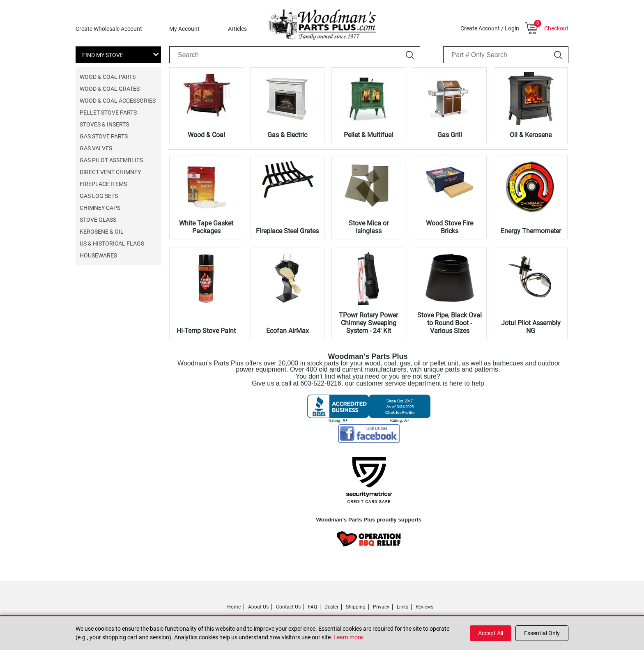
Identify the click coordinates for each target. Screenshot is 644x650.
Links (402, 607)
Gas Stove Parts (104, 136)
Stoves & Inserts (104, 124)
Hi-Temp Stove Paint (206, 331)
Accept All (491, 633)
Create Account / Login (490, 28)
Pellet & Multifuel (368, 135)
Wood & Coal (206, 135)
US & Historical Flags (112, 243)
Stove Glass (98, 220)
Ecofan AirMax (287, 331)
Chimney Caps (100, 208)
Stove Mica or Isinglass (369, 227)
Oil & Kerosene (531, 135)
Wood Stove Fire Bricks (450, 227)
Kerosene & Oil (102, 232)
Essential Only (542, 633)
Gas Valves (96, 148)
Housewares (98, 255)
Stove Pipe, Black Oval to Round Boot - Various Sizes (450, 323)
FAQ (313, 607)
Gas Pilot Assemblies (111, 160)
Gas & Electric (287, 135)
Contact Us (288, 607)
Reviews (424, 607)
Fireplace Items (103, 184)
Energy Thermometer (531, 231)
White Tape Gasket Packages (206, 227)
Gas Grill (450, 135)
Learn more (348, 637)
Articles (237, 29)
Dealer (331, 607)
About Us (258, 607)
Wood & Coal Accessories (118, 101)
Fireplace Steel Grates (287, 231)
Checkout (556, 28)
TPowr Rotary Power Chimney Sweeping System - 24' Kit (368, 323)
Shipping (356, 607)
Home (234, 607)
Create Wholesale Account (109, 29)
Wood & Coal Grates (110, 89)
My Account (184, 29)
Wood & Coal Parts (108, 77)
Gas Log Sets (99, 196)
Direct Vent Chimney (110, 172)
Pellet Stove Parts (108, 113)
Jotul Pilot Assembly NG (531, 327)
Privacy (381, 607)
